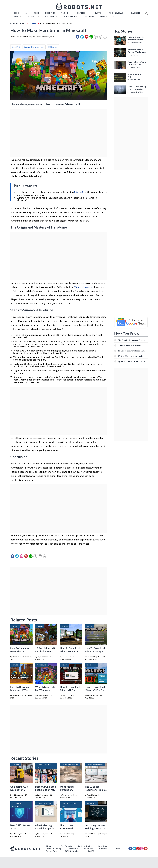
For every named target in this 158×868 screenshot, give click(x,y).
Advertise (88, 848)
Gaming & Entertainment (34, 47)
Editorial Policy (85, 846)
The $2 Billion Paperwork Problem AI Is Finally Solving (96, 790)
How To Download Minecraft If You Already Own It (20, 690)
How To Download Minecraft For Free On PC (95, 690)
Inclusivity (103, 846)
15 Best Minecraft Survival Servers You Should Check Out (46, 651)
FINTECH (65, 13)
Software (50, 17)
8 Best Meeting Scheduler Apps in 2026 (45, 828)
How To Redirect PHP (135, 76)
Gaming (81, 13)
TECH (36, 13)
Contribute (73, 848)
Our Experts (66, 846)
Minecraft (79, 192)
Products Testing (54, 848)
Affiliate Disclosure (73, 851)
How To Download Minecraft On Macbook (70, 690)
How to (97, 13)
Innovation (70, 17)
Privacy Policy (52, 851)
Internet (32, 17)
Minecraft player (83, 287)
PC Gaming (53, 47)
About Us (50, 846)
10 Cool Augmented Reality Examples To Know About (136, 38)
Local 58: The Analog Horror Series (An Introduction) (137, 88)
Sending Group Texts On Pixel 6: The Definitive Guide (137, 63)
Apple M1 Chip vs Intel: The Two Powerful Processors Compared (132, 361)
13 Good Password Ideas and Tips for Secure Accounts (131, 351)
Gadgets (136, 13)
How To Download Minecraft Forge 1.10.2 (95, 651)
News (103, 17)
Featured (89, 17)
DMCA (91, 851)
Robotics (50, 13)
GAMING (16, 47)
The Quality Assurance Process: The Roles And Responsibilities (132, 340)
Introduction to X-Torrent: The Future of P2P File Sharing (136, 51)
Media (17, 17)
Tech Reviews (116, 13)
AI (27, 13)
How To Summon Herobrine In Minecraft (20, 651)
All (115, 17)
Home (16, 13)
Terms (119, 848)
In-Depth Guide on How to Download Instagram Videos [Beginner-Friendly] (131, 345)
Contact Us (104, 848)
